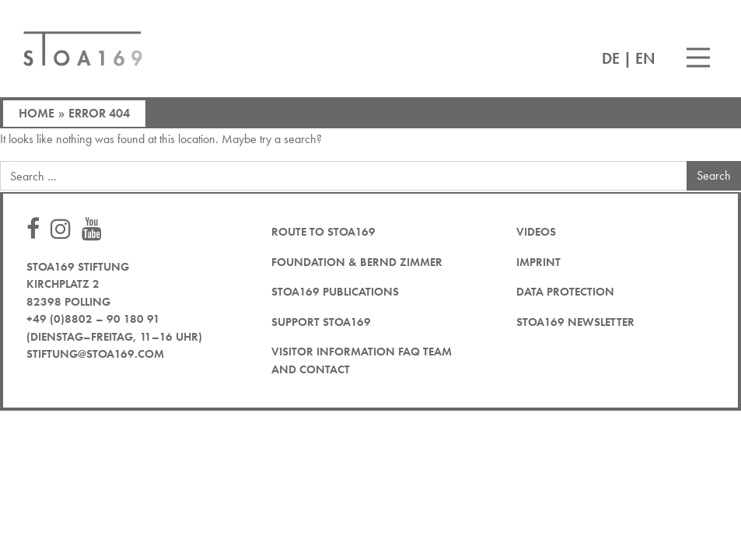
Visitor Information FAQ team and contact (362, 360)
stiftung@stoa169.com (95, 354)
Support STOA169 (321, 322)
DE (611, 58)
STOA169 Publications (335, 292)
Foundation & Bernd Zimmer (357, 262)
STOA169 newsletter (575, 322)
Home (37, 113)
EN (645, 58)
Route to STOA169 (323, 232)
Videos (536, 232)
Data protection (565, 292)
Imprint (538, 262)
